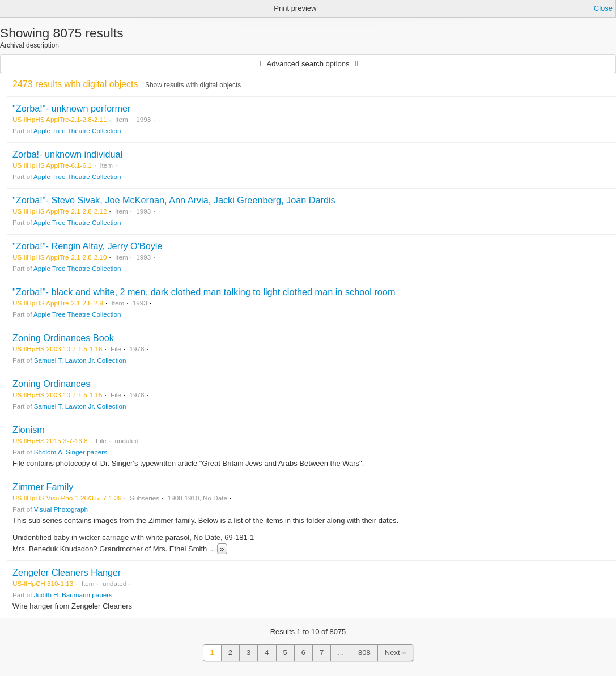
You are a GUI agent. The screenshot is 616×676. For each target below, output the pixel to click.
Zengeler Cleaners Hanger (67, 572)
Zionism (29, 430)
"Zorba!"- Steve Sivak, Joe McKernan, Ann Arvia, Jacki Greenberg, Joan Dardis (174, 200)
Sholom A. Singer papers (71, 452)
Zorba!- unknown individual (67, 154)
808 (364, 652)
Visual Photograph (61, 509)
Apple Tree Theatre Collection (77, 131)
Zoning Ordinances (51, 384)
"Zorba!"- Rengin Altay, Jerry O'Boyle (88, 246)
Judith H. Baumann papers (73, 595)
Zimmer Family (43, 487)
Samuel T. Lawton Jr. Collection (80, 360)
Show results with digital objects (193, 85)
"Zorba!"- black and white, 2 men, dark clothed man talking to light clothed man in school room (204, 292)
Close (603, 8)
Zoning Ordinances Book (63, 338)
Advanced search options (308, 64)
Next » (396, 652)
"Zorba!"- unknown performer (71, 108)
